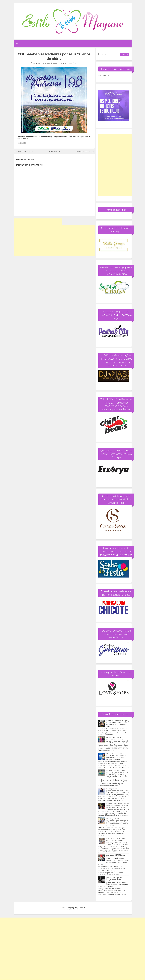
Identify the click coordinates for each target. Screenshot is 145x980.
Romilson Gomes (76, 909)
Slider (56, 63)
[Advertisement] (38, 222)
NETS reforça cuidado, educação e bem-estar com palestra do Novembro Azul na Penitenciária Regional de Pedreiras (118, 822)
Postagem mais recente (23, 151)
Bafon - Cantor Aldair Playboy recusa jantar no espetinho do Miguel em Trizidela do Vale (118, 724)
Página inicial (54, 151)
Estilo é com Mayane (78, 907)
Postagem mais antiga (85, 151)
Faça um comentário (69, 63)
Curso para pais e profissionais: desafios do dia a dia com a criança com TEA (118, 791)
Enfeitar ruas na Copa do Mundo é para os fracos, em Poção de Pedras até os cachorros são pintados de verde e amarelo (117, 774)
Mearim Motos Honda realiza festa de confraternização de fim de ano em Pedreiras (118, 805)
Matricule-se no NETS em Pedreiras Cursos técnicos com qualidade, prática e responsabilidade (116, 757)
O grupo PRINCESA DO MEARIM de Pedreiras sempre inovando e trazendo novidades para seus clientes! (118, 740)
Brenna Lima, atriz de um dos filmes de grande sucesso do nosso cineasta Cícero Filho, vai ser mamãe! (117, 841)
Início (18, 44)
